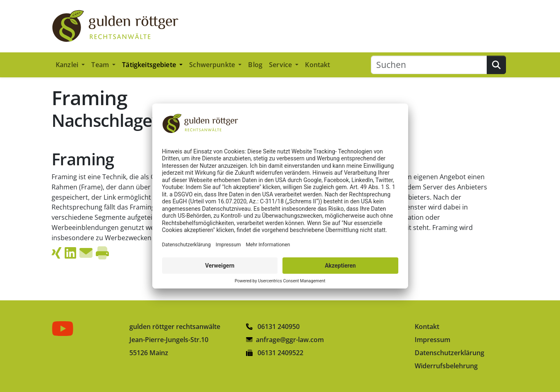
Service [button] (281, 65)
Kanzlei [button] (68, 65)
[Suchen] (429, 65)
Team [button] (101, 65)
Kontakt (317, 65)
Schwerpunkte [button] (213, 65)
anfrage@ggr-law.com (290, 340)
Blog (255, 65)
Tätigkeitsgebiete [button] (150, 65)
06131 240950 (273, 327)
